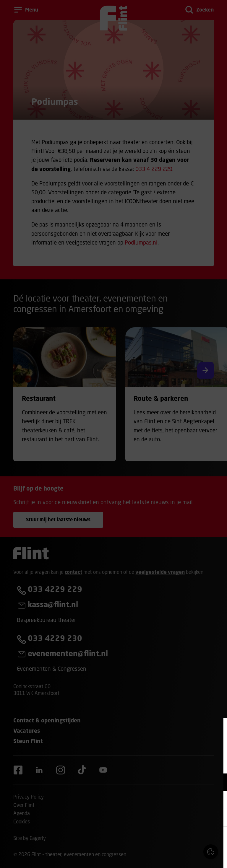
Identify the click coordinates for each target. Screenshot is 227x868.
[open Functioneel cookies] (218, 783)
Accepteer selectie (177, 857)
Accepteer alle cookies (177, 840)
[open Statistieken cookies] (218, 818)
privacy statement (153, 763)
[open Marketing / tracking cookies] (218, 801)
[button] (171, 782)
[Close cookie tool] (218, 728)
